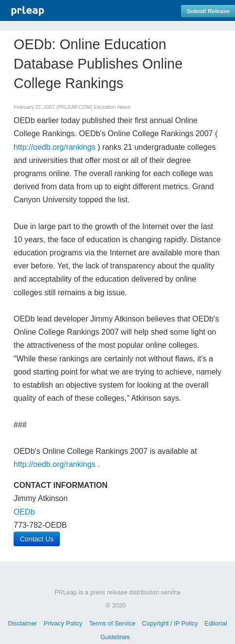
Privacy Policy (63, 623)
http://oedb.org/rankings (54, 147)
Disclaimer (22, 623)
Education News (112, 107)
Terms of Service (112, 623)
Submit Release (208, 11)
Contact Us (37, 539)
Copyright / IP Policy (170, 623)
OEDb (24, 512)
